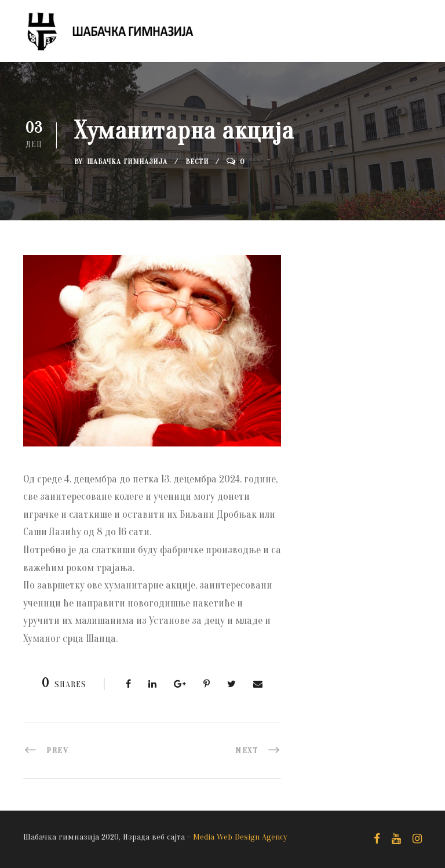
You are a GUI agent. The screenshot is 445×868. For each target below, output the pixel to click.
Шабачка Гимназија (127, 161)
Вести (197, 161)
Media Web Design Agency (240, 837)
